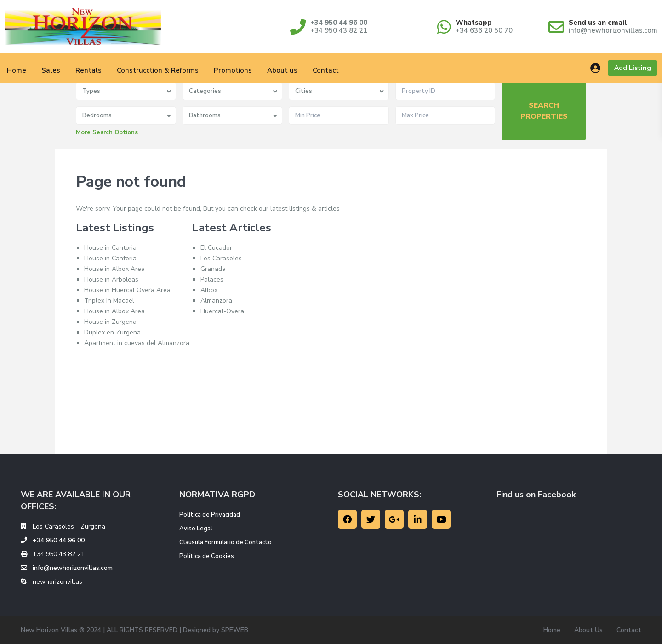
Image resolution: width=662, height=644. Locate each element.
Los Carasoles (221, 258)
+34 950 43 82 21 (339, 30)
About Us (588, 630)
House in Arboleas (111, 279)
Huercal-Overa (222, 311)
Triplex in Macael (109, 301)
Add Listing (633, 68)
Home (552, 630)
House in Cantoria (110, 248)
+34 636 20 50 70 (484, 30)
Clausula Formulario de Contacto (225, 542)
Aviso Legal (196, 529)
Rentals (88, 70)
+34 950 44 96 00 (339, 23)
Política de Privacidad (210, 515)
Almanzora (216, 301)
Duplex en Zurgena (112, 332)
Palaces (212, 279)
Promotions (233, 70)
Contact (326, 70)
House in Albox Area (114, 269)
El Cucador (216, 248)
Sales (51, 70)
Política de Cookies (207, 556)
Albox (209, 290)
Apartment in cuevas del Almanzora (137, 343)
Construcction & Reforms (158, 70)
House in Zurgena (110, 322)
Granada (213, 269)
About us (282, 70)
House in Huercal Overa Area (127, 290)
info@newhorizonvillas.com (613, 30)
